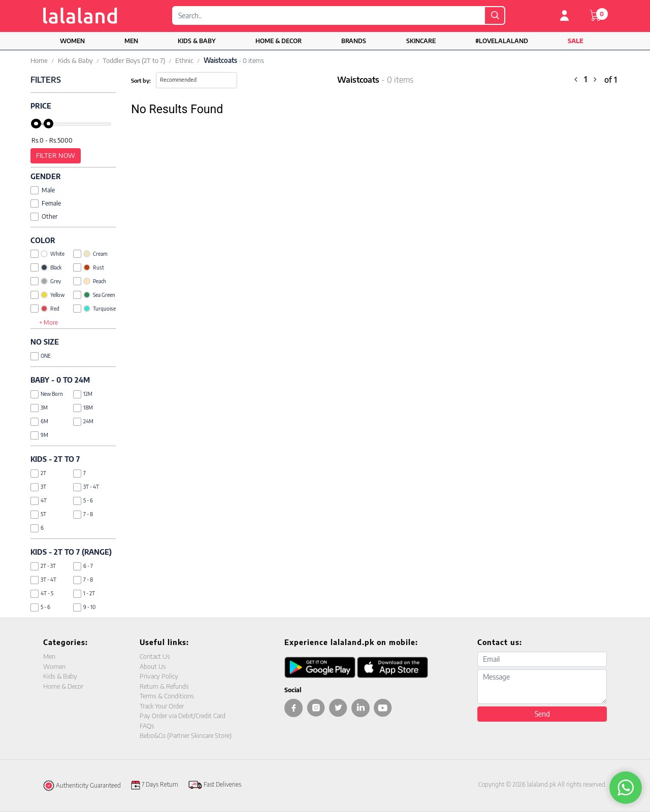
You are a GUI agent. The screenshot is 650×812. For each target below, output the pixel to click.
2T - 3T (43, 566)
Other (44, 216)
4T (39, 501)
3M (39, 408)
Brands (354, 41)
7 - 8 (83, 514)
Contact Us (155, 656)
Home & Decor (279, 41)
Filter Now (56, 155)
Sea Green (94, 295)
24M (83, 421)
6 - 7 (83, 566)
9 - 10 (84, 607)
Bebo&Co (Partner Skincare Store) (186, 735)
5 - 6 (83, 501)
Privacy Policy (159, 676)
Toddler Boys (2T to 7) (134, 60)
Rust (89, 267)
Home (39, 60)
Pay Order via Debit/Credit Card (183, 716)
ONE (41, 356)
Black (46, 267)
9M (39, 435)
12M (83, 394)
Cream (90, 254)
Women (72, 41)
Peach (90, 281)
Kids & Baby (197, 41)
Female (46, 203)
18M (83, 408)
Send (542, 714)
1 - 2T (84, 594)
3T (38, 487)
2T (38, 473)
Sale (576, 41)
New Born (47, 394)
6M (39, 421)
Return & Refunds (164, 686)
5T (38, 514)
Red (45, 309)
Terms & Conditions (167, 696)
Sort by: (141, 80)
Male (43, 190)
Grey (46, 281)
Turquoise (94, 309)
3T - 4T (86, 487)
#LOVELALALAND (502, 41)
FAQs (147, 726)
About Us (153, 666)
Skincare (421, 41)
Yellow (47, 295)
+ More (48, 323)
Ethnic (184, 60)
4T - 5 (42, 594)
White (47, 254)
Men (131, 41)
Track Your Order (162, 706)
